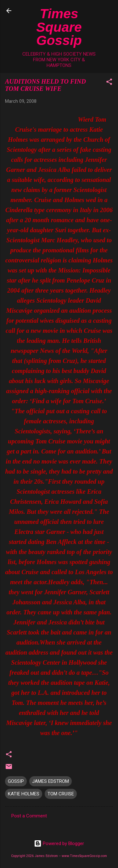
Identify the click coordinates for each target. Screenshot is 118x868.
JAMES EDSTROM (51, 781)
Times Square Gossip (59, 27)
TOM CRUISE (61, 794)
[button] (109, 83)
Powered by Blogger (59, 843)
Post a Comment (29, 816)
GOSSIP (16, 781)
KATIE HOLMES (24, 794)
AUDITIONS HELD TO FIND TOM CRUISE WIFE (45, 85)
